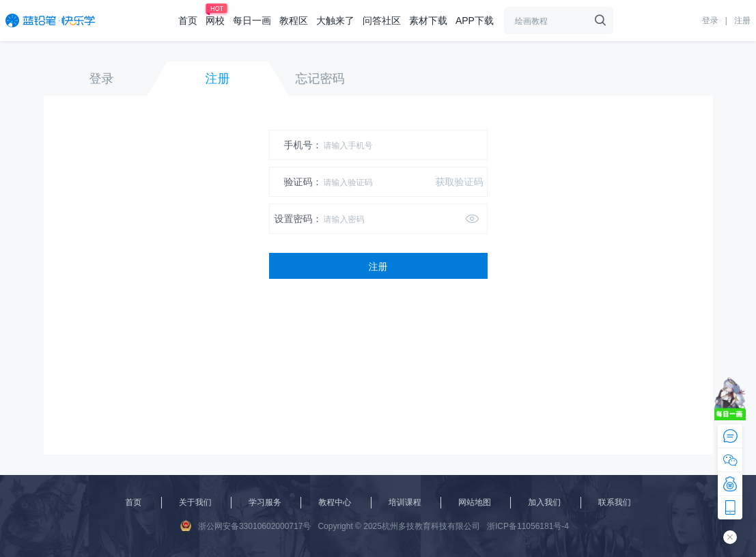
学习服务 (265, 502)
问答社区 (382, 21)
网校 (215, 21)
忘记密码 (320, 79)
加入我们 (544, 502)
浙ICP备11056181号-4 (528, 526)
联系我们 (615, 502)
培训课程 (405, 502)
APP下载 (475, 21)
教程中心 (335, 502)
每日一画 (252, 21)
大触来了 (335, 21)
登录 (710, 21)
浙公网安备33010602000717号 (246, 526)
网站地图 (475, 502)
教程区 (294, 21)
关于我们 (195, 502)
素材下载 (428, 21)
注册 (742, 21)
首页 (188, 21)
